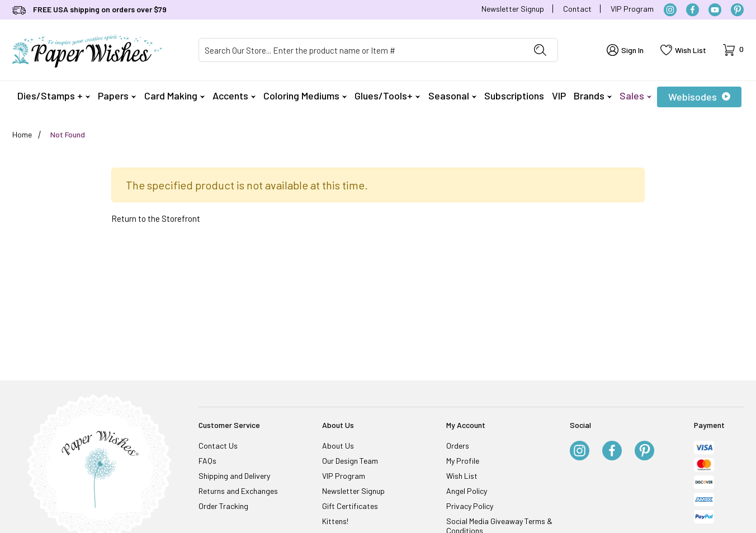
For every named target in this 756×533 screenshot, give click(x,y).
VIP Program (632, 9)
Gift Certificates (350, 506)
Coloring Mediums (305, 96)
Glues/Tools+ (387, 96)
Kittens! (335, 521)
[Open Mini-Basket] (733, 50)
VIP (559, 96)
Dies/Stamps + (54, 96)
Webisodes (699, 97)
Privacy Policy (470, 506)
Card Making (174, 96)
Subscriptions (514, 96)
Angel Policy (467, 491)
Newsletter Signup (513, 9)
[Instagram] (670, 10)
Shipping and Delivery (234, 476)
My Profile (463, 461)
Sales (635, 96)
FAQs (207, 461)
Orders (458, 446)
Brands (593, 96)
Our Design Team (350, 461)
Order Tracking (223, 506)
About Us (338, 446)
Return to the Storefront (156, 218)
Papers (117, 96)
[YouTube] (715, 10)
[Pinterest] (737, 10)
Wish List (462, 476)
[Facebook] (693, 10)
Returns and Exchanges (238, 491)
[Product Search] (361, 50)
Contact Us (218, 446)
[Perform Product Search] (540, 50)
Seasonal (452, 96)
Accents (234, 96)
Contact (577, 9)
